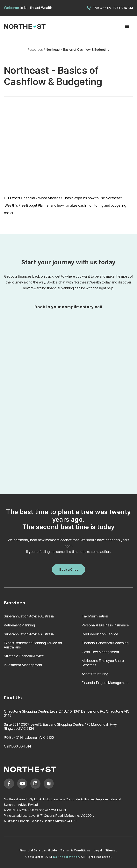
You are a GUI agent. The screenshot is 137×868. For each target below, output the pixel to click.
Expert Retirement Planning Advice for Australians (33, 645)
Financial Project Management (105, 683)
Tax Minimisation (95, 616)
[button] (127, 27)
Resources (35, 50)
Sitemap (112, 850)
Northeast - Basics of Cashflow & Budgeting (78, 50)
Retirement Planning (19, 625)
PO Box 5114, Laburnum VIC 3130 (29, 737)
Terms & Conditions (75, 850)
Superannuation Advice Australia (29, 616)
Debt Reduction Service (100, 634)
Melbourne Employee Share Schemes (103, 663)
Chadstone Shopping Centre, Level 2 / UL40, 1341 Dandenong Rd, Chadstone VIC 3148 (67, 713)
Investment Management (23, 665)
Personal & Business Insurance (105, 625)
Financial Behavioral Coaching (105, 643)
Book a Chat (69, 570)
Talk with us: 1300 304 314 (113, 8)
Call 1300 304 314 (18, 746)
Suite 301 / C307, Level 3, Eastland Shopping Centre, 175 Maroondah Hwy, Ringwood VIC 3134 (61, 727)
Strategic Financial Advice (24, 656)
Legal (98, 850)
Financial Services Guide (38, 850)
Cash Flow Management (100, 652)
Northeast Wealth (38, 8)
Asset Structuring (95, 674)
